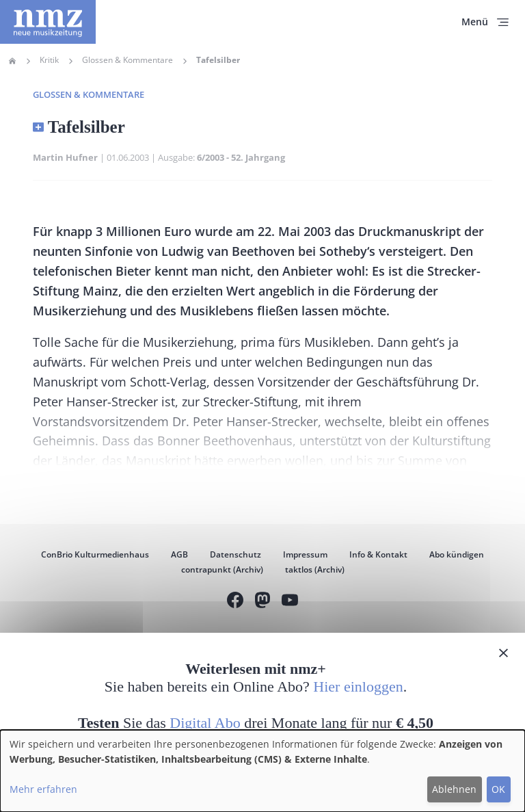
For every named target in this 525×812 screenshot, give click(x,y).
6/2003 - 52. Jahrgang (241, 157)
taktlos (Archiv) (315, 569)
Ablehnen (454, 789)
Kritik (49, 60)
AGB (179, 554)
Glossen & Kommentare (127, 60)
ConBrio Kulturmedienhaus (95, 554)
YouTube (290, 602)
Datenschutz (235, 554)
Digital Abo (205, 723)
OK (498, 789)
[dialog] (262, 771)
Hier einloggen (358, 686)
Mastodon (262, 602)
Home (12, 61)
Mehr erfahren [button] (43, 789)
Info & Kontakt (378, 554)
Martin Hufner (65, 157)
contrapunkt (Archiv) (222, 569)
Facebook (235, 602)
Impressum (305, 554)
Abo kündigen (457, 554)
